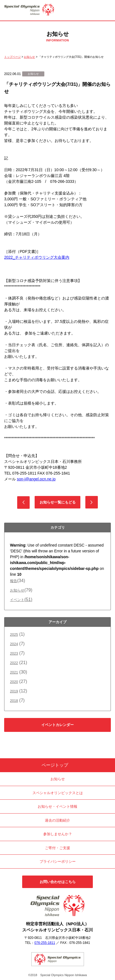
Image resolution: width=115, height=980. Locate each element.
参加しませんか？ (58, 834)
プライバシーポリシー (58, 861)
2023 (14, 653)
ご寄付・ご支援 (57, 848)
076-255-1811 (45, 943)
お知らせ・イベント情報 (57, 806)
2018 (14, 701)
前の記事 (23, 503)
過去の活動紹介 (57, 820)
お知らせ (17, 590)
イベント (21, 600)
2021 (14, 672)
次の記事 (92, 502)
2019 (14, 691)
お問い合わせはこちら (58, 882)
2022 (14, 663)
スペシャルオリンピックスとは (58, 793)
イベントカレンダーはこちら (57, 727)
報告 (14, 581)
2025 (14, 634)
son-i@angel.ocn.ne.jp (36, 479)
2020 (14, 682)
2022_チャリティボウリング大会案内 (37, 257)
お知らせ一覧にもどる (58, 502)
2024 (14, 644)
